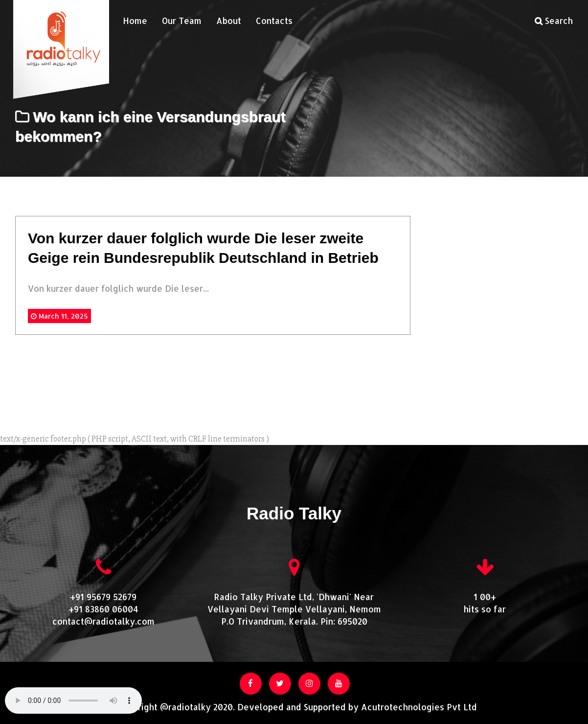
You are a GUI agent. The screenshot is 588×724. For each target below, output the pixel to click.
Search (554, 21)
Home (135, 21)
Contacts (274, 21)
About (229, 21)
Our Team (182, 21)
